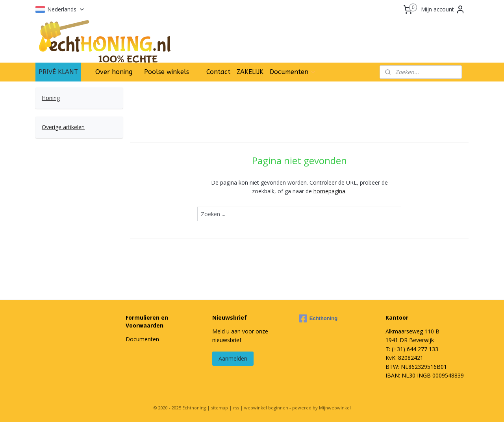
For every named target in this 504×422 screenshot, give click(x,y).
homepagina (329, 191)
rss (236, 408)
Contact (218, 72)
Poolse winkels (167, 72)
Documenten (293, 72)
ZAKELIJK (250, 72)
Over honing (114, 72)
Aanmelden (233, 358)
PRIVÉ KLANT (58, 72)
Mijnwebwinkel (335, 408)
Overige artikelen (63, 127)
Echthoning (318, 318)
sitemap (220, 408)
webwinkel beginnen (266, 408)
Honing (51, 98)
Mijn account (443, 9)
